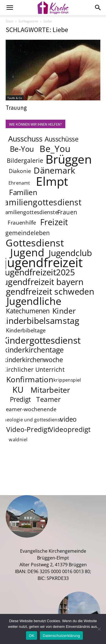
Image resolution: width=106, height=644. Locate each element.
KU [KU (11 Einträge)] (18, 390)
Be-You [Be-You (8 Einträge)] (22, 149)
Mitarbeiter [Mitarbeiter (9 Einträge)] (51, 390)
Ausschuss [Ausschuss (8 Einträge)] (25, 139)
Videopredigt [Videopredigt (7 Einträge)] (70, 429)
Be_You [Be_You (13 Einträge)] (55, 149)
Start (9, 21)
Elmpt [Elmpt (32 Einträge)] (52, 181)
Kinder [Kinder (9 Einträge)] (64, 311)
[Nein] (99, 629)
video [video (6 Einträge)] (69, 419)
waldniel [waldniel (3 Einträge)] (18, 440)
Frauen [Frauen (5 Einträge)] (67, 212)
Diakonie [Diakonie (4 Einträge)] (20, 171)
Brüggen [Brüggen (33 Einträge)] (69, 159)
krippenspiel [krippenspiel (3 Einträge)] (67, 380)
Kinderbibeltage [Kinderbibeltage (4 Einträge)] (26, 331)
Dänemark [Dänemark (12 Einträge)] (54, 170)
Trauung (16, 108)
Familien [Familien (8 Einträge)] (23, 192)
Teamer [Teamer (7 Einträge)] (49, 399)
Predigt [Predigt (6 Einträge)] (20, 399)
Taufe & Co (15, 98)
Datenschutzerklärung (61, 636)
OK (32, 636)
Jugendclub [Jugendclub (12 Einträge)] (70, 253)
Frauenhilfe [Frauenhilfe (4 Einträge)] (22, 223)
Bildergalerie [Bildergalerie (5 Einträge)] (25, 160)
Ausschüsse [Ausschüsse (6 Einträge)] (61, 139)
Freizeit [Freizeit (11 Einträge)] (54, 222)
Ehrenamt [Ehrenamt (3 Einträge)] (19, 183)
